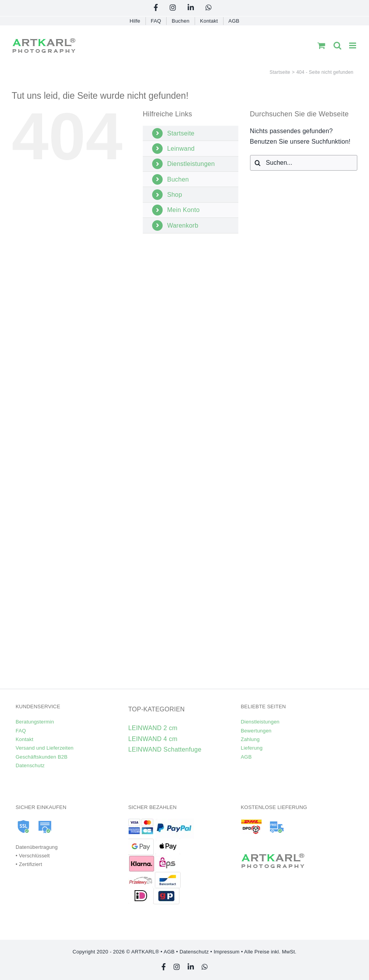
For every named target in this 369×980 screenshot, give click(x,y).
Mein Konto (183, 210)
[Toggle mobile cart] (321, 45)
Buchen (178, 179)
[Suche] (258, 163)
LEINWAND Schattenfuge (165, 749)
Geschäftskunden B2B (42, 757)
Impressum (227, 952)
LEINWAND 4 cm (153, 739)
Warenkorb (183, 225)
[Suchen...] (304, 163)
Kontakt (24, 739)
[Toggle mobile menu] (353, 45)
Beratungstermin (35, 722)
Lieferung (252, 748)
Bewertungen (256, 731)
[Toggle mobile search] (337, 45)
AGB (246, 757)
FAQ (21, 731)
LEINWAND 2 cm (153, 728)
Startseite (181, 133)
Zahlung (250, 739)
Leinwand (181, 149)
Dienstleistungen (191, 164)
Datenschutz (30, 765)
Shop (174, 195)
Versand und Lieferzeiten (45, 748)
